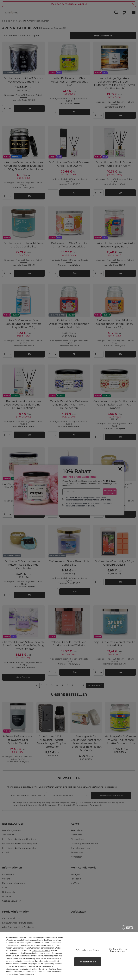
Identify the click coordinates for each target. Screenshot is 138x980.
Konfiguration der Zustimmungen (118, 950)
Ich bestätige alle (88, 962)
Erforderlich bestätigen (88, 950)
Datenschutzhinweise (41, 951)
